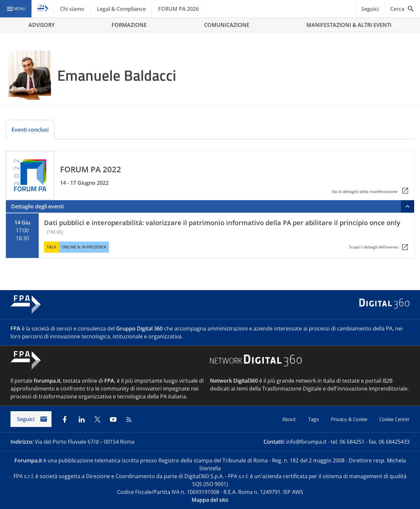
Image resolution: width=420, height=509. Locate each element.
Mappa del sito (210, 500)
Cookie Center (394, 419)
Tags (314, 419)
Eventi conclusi (30, 130)
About (290, 419)
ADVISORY (42, 25)
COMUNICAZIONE (227, 25)
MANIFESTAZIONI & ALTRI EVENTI (349, 25)
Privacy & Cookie (350, 419)
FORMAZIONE (129, 25)
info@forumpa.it (306, 442)
